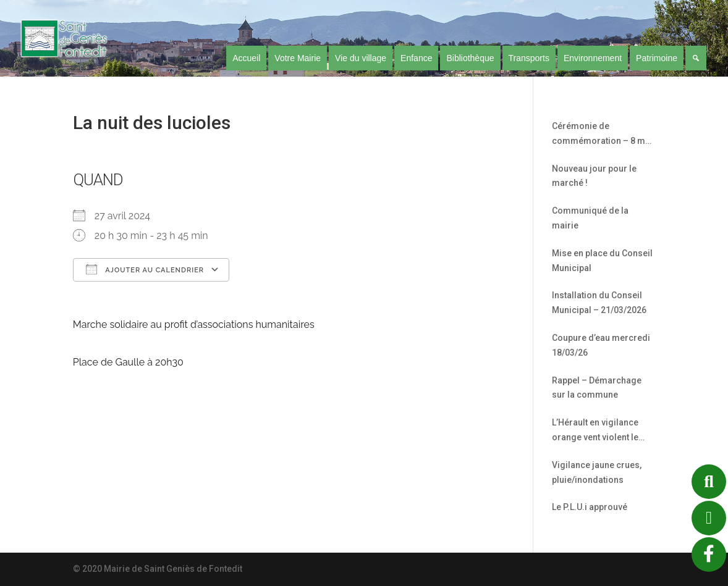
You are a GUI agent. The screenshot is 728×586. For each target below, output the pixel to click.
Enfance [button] (416, 58)
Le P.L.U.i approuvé (590, 507)
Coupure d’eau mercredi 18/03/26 (601, 345)
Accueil (246, 58)
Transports (529, 58)
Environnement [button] (593, 58)
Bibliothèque (470, 58)
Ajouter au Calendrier (145, 269)
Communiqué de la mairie (590, 218)
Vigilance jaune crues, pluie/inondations (597, 472)
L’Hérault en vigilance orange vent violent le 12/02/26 (595, 431)
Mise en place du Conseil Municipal (602, 261)
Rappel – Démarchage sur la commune (597, 388)
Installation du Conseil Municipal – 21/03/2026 (599, 303)
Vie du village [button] (361, 58)
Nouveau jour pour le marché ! (594, 176)
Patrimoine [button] (657, 58)
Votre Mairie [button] (298, 58)
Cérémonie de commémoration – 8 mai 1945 (602, 135)
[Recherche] (696, 58)
